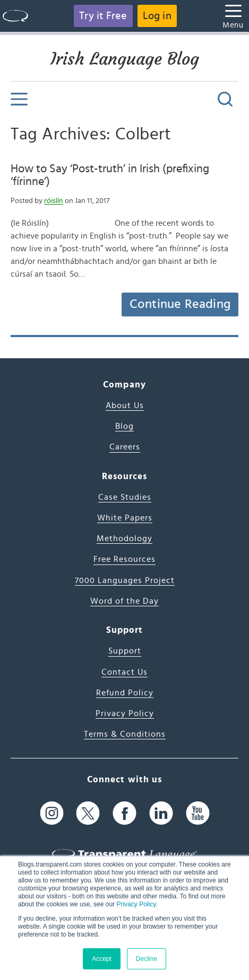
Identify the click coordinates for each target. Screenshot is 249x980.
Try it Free (103, 16)
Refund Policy (125, 693)
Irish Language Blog (125, 59)
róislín (54, 201)
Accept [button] (102, 959)
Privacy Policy (136, 904)
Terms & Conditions (125, 734)
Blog (124, 426)
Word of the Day (124, 601)
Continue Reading (180, 304)
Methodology (124, 538)
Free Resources (124, 559)
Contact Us (124, 672)
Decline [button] (147, 959)
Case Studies (125, 497)
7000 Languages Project (125, 580)
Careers (125, 447)
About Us (125, 405)
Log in (157, 16)
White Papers (125, 518)
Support (125, 651)
